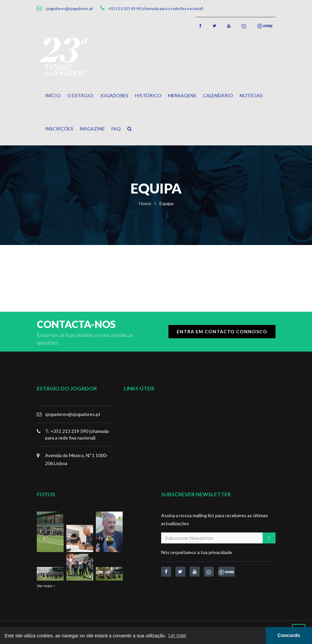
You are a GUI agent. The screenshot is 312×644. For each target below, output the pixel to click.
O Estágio (80, 95)
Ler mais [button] (177, 635)
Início (53, 95)
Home (145, 203)
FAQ (116, 129)
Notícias (251, 95)
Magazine (92, 129)
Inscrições (59, 129)
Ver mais (46, 586)
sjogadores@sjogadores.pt (73, 414)
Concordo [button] (289, 635)
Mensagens (182, 95)
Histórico (148, 95)
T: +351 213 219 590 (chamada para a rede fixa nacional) (77, 434)
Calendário (218, 95)
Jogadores (114, 95)
